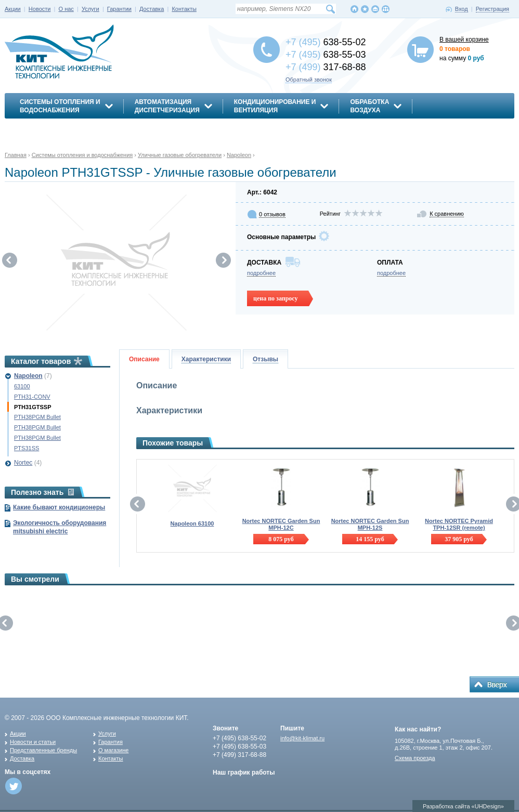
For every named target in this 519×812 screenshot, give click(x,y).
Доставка (152, 9)
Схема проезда (415, 758)
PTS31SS (27, 448)
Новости (40, 9)
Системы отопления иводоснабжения (60, 106)
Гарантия (111, 742)
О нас (66, 9)
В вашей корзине (464, 40)
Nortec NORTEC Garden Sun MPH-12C (281, 524)
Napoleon (28, 376)
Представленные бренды (43, 750)
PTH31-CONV (32, 397)
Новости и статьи (33, 742)
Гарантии (119, 9)
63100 (22, 386)
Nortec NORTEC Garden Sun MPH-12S (370, 524)
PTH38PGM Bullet (37, 417)
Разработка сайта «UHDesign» (463, 806)
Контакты (184, 9)
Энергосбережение (55, 128)
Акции (13, 9)
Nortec (23, 463)
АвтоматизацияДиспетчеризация (167, 106)
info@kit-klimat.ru (302, 738)
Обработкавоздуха (369, 106)
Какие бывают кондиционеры (59, 507)
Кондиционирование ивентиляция (275, 106)
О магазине (113, 750)
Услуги (90, 9)
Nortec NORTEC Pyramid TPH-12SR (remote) (459, 524)
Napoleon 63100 (192, 523)
